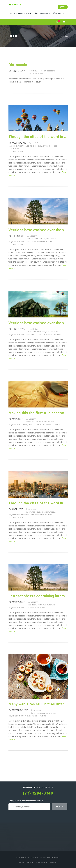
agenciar (34, 71)
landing (24, 425)
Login (63, 7)
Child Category (17, 146)
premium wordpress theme (42, 242)
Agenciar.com (37, 857)
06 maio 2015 (16, 419)
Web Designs (51, 239)
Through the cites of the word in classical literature (38, 503)
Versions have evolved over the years (38, 230)
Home (60, 36)
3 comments (56, 425)
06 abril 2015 (16, 509)
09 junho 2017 (17, 71)
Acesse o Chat (43, 13)
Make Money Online (33, 146)
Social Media (14, 149)
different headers (22, 515)
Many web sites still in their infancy (38, 704)
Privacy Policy (41, 862)
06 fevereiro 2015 (19, 710)
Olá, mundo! (18, 65)
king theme (25, 242)
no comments (19, 152)
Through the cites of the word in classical (38, 137)
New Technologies (49, 146)
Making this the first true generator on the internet (38, 413)
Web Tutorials (50, 512)
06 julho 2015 (17, 236)
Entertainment (36, 605)
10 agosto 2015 (18, 143)
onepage (49, 515)
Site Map (53, 862)
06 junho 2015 (17, 329)
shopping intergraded (38, 425)
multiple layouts (37, 515)
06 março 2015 (17, 602)
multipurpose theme (39, 335)
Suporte (59, 13)
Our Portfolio (52, 332)
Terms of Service (26, 862)
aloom (17, 242)
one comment (37, 74)
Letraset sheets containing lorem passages (38, 596)
